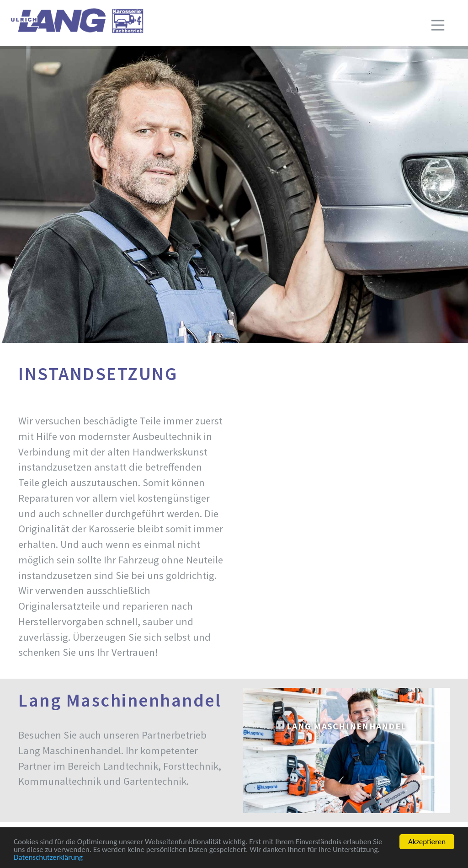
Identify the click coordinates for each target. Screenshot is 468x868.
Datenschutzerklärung (48, 858)
